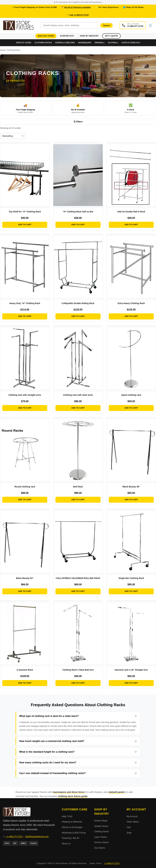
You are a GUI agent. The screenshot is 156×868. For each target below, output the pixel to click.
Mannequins (85, 43)
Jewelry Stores (101, 826)
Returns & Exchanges (72, 827)
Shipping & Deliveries (72, 822)
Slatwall (113, 43)
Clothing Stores (101, 831)
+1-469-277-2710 (14, 837)
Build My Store (46, 36)
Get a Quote (111, 36)
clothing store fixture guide (73, 796)
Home (3, 50)
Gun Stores (100, 848)
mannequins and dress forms (69, 792)
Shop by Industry (89, 36)
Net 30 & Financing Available (77, 7)
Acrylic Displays (131, 43)
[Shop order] (13, 136)
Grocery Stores (101, 842)
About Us (66, 844)
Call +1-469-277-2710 (79, 15)
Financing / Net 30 (71, 838)
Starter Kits (67, 36)
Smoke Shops (101, 821)
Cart (129, 827)
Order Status (133, 822)
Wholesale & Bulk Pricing (74, 833)
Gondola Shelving (65, 43)
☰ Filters (78, 122)
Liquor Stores (100, 837)
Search (107, 25)
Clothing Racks (43, 43)
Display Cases (24, 43)
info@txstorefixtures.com (37, 837)
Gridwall (100, 43)
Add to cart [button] (25, 225)
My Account (132, 816)
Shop (129, 833)
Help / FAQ (67, 816)
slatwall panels (117, 792)
